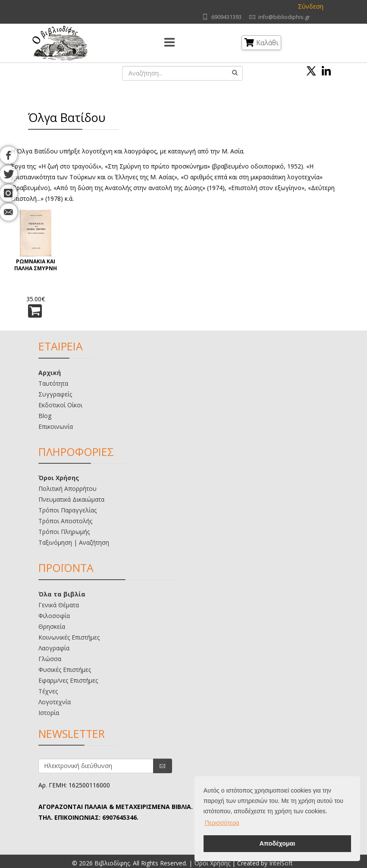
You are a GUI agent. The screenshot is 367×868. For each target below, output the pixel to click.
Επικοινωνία (56, 426)
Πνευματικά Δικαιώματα (71, 499)
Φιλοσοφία (54, 616)
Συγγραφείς (55, 394)
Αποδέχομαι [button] (277, 843)
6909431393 (226, 17)
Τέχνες (48, 691)
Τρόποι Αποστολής (65, 521)
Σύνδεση (311, 6)
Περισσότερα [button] (222, 823)
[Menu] (169, 43)
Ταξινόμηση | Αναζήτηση (74, 542)
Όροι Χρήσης (59, 478)
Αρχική (50, 373)
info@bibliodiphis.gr (284, 17)
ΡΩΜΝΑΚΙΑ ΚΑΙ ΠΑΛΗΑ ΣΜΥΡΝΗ (36, 265)
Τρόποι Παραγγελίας (67, 510)
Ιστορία (49, 713)
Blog (45, 416)
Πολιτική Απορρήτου (67, 489)
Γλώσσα (50, 659)
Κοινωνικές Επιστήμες (69, 637)
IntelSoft (281, 863)
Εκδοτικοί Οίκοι (60, 405)
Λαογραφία (54, 648)
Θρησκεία (52, 626)
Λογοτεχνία (55, 702)
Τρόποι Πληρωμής (64, 532)
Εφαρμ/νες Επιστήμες (68, 680)
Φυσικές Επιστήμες (65, 670)
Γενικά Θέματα (59, 605)
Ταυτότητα (53, 383)
